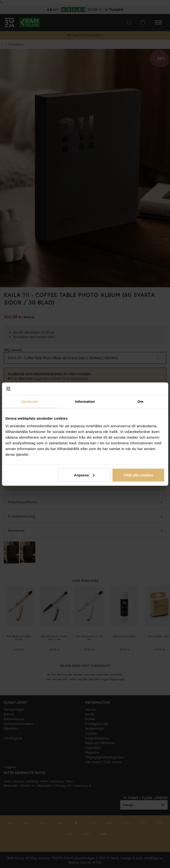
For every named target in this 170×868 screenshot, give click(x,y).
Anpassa (84, 475)
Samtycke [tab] (30, 401)
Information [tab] (85, 401)
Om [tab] (140, 401)
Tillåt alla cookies (138, 475)
